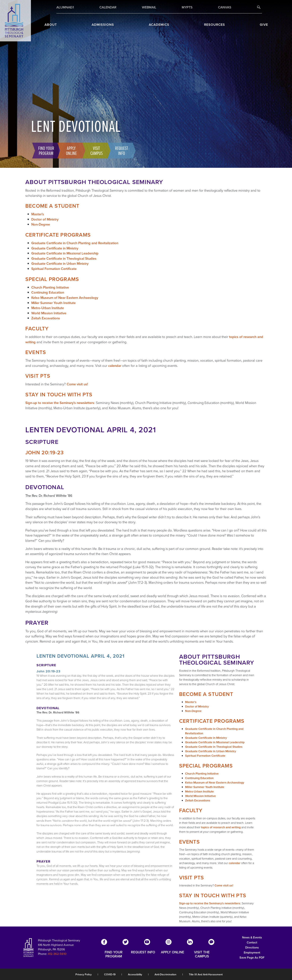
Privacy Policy (84, 975)
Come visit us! (77, 384)
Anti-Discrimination (165, 975)
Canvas (225, 7)
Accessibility (135, 975)
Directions (252, 947)
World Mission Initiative (49, 313)
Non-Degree (41, 224)
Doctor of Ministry (45, 219)
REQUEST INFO (143, 952)
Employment (252, 953)
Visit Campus (95, 150)
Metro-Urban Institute (48, 308)
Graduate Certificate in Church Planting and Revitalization (75, 243)
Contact (252, 942)
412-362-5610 (57, 954)
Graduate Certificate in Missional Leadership (65, 253)
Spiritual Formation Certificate (54, 269)
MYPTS (187, 7)
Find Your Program (45, 150)
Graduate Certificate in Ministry (55, 248)
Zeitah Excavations (46, 318)
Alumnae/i (65, 7)
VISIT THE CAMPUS (202, 954)
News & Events (252, 937)
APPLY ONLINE (173, 952)
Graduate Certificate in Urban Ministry (60, 264)
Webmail (149, 7)
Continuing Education (48, 292)
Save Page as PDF (252, 958)
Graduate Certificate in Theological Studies (64, 258)
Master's (38, 214)
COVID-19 (110, 975)
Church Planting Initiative (50, 287)
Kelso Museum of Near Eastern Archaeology (65, 298)
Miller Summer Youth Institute (53, 303)
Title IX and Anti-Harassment (206, 975)
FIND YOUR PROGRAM (114, 954)
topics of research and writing (221, 827)
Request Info (120, 150)
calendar (115, 366)
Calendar (108, 7)
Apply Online (70, 150)
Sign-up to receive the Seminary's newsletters (60, 403)
